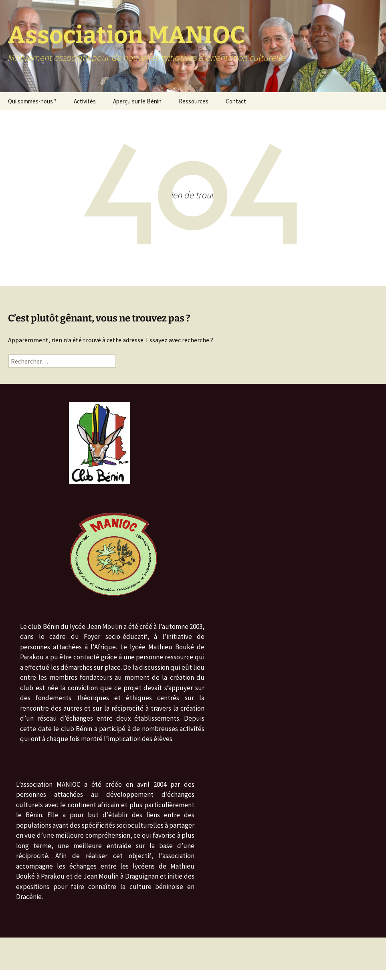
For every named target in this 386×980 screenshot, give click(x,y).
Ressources (194, 101)
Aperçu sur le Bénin (137, 101)
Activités (85, 101)
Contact (236, 101)
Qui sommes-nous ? (32, 101)
